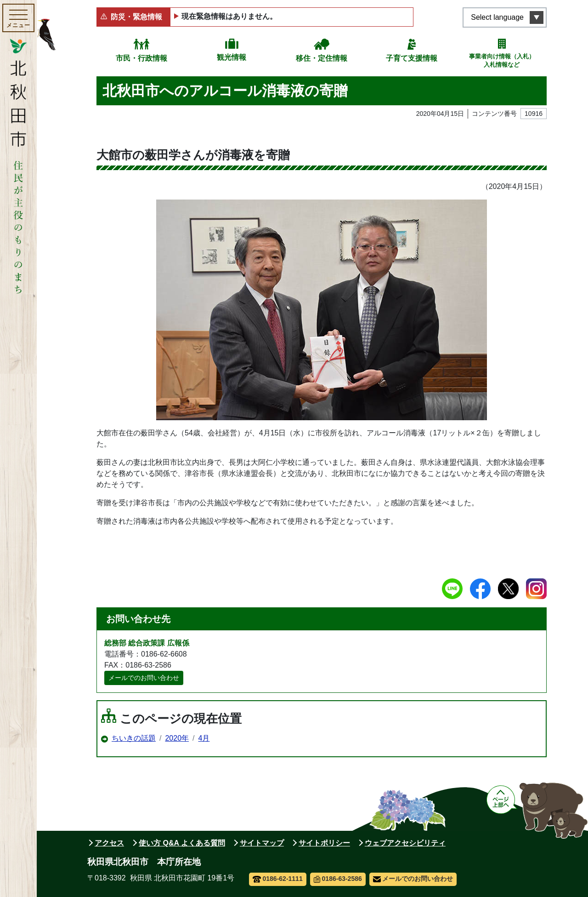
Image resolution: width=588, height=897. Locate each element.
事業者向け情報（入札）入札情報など (502, 60)
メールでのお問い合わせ (144, 678)
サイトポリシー (324, 843)
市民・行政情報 (141, 58)
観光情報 (232, 57)
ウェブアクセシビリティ (405, 843)
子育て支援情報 (412, 58)
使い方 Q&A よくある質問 (182, 843)
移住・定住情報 (322, 58)
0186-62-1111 (278, 879)
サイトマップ (262, 843)
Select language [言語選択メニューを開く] (497, 17)
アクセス (109, 843)
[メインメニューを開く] (18, 18)
